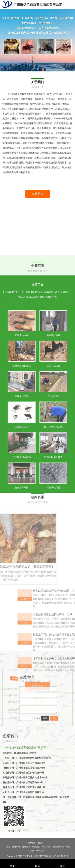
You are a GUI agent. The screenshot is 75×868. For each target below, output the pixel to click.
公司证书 (26, 856)
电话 (38, 862)
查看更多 (40, 199)
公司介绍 (16, 856)
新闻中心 (46, 856)
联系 (62, 862)
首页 (8, 856)
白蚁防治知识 (58, 856)
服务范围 (36, 856)
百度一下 (42, 852)
